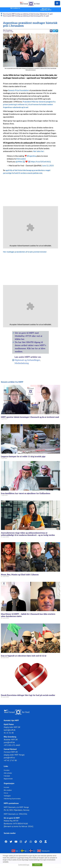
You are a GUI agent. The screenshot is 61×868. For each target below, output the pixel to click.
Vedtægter (7, 796)
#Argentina (31, 156)
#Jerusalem (21, 159)
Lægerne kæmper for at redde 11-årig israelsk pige (23, 457)
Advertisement (23, 246)
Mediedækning (22, 363)
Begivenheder (8, 779)
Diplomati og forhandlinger (27, 360)
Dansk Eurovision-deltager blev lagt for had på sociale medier (28, 695)
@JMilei (19, 162)
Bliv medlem (8, 790)
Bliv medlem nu (15, 8)
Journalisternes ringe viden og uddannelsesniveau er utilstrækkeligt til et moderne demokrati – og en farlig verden (28, 534)
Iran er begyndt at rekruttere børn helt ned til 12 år (24, 656)
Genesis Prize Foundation (18, 90)
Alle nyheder (8, 773)
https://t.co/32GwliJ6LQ (41, 162)
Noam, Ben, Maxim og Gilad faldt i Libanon (20, 575)
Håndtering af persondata (12, 799)
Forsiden (7, 770)
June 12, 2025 (48, 165)
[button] (51, 31)
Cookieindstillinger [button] (24, 865)
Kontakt (6, 787)
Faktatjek (7, 776)
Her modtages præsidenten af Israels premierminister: (25, 252)
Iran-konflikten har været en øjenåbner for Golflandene (26, 493)
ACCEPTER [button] (37, 865)
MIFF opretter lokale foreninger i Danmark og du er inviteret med (30, 417)
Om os (6, 793)
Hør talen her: (39, 151)
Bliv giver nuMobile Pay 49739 (46, 9)
